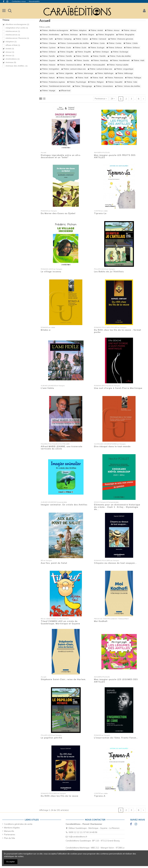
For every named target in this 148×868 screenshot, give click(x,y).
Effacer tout (65, 91)
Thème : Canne (81, 39)
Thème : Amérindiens (50, 35)
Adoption (11, 42)
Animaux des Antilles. (16, 66)
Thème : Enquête (66, 52)
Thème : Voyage (48, 91)
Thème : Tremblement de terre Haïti (55, 86)
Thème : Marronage (84, 73)
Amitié (10, 49)
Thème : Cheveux (48, 43)
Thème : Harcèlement (120, 60)
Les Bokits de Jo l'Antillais (109, 272)
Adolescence (13, 31)
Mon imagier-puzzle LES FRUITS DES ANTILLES (115, 156)
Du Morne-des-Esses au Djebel (58, 213)
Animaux (11, 62)
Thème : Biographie (105, 35)
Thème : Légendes (65, 73)
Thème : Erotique (101, 52)
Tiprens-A (100, 796)
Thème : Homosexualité (94, 65)
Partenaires (10, 834)
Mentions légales (12, 828)
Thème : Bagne (87, 35)
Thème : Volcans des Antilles (128, 86)
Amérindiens (13, 59)
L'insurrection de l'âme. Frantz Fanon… (116, 738)
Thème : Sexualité (114, 82)
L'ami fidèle (47, 388)
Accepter (11, 862)
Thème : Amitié (96, 30)
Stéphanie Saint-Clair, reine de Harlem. (63, 679)
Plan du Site (10, 838)
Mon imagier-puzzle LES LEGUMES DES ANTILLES (116, 681)
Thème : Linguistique (124, 69)
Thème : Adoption (78, 30)
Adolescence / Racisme (17, 38)
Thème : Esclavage (120, 52)
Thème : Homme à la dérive (70, 65)
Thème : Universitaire (103, 86)
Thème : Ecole (64, 48)
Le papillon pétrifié (52, 738)
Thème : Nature (47, 78)
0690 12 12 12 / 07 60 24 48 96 (83, 832)
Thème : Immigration (50, 69)
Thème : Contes (114, 43)
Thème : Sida (131, 82)
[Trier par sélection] (101, 99)
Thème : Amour (112, 30)
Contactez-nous (19, 1)
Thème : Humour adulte (118, 65)
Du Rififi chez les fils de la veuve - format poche (118, 331)
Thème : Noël (82, 78)
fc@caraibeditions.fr (78, 837)
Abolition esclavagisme (17, 24)
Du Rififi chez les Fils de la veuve (60, 796)
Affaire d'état (13, 45)
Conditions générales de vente (18, 824)
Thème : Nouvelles (65, 78)
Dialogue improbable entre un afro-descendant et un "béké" (61, 156)
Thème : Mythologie (104, 73)
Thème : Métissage (124, 73)
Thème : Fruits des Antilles (119, 56)
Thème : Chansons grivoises (121, 39)
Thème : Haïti (138, 60)
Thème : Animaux (70, 35)
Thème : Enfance (114, 48)
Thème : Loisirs (47, 73)
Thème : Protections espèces (53, 82)
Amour (10, 52)
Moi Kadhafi (101, 621)
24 (113, 99)
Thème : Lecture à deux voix (74, 69)
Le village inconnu (51, 272)
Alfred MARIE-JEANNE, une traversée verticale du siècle (62, 448)
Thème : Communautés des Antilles (73, 43)
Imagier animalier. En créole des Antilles (64, 505)
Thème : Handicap (100, 60)
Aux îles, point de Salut (54, 563)
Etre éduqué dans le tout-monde (112, 446)
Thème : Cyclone (48, 48)
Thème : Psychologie (77, 82)
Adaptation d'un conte (17, 28)
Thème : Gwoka (65, 60)
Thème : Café (46, 39)
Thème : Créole (131, 43)
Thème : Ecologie (96, 48)
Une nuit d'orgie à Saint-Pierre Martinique (118, 388)
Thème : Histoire (48, 65)
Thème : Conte (98, 43)
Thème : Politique (133, 78)
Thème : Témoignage (82, 86)
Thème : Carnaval (98, 39)
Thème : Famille (47, 56)
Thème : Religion (96, 82)
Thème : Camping (63, 39)
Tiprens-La (100, 213)
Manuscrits (9, 831)
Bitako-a (46, 330)
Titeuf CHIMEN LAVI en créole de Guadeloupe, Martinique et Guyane (60, 622)
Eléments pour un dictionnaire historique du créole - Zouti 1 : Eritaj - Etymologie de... (117, 507)
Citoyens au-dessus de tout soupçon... (115, 563)
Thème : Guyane (48, 60)
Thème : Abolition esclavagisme (54, 30)
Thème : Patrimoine (114, 78)
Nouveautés (34, 1)
